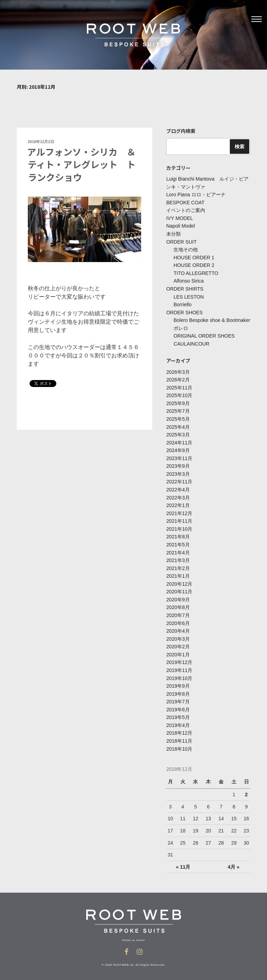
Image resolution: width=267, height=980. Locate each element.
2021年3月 (178, 558)
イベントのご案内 (186, 210)
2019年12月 (179, 659)
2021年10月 (179, 527)
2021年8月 (178, 535)
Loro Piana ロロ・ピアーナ (196, 195)
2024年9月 (178, 449)
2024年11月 (179, 441)
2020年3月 (178, 636)
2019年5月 (178, 714)
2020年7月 (178, 612)
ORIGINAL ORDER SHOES (204, 335)
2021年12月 (179, 511)
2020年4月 (178, 628)
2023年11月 (179, 457)
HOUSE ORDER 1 (194, 257)
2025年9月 (178, 402)
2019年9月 (178, 682)
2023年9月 (178, 464)
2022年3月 (178, 496)
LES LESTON (188, 296)
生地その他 (186, 249)
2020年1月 (178, 651)
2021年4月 (178, 550)
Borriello (182, 304)
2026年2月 (178, 379)
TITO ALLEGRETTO (196, 272)
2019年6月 (178, 706)
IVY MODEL (179, 218)
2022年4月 (178, 488)
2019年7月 (178, 698)
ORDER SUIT (181, 242)
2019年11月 (179, 667)
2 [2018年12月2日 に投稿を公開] (246, 790)
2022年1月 (178, 503)
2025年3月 (178, 433)
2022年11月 (179, 480)
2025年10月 (179, 394)
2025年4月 (178, 425)
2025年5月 (178, 418)
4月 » (233, 863)
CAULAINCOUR (191, 343)
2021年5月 (178, 542)
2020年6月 (178, 620)
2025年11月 (179, 386)
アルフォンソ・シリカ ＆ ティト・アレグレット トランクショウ (86, 164)
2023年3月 (178, 472)
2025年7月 (178, 410)
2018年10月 (179, 745)
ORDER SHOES (184, 311)
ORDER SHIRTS (185, 288)
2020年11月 (179, 589)
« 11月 (183, 863)
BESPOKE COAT (185, 203)
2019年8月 (178, 690)
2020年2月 (178, 643)
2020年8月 (178, 604)
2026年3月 (178, 371)
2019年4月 (178, 721)
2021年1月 (178, 574)
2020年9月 (178, 597)
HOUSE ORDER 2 (194, 265)
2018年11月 (179, 737)
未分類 (173, 234)
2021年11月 (179, 519)
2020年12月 (179, 581)
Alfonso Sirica (188, 280)
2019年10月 (179, 675)
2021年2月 (178, 566)
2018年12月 (179, 729)
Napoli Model (180, 226)
